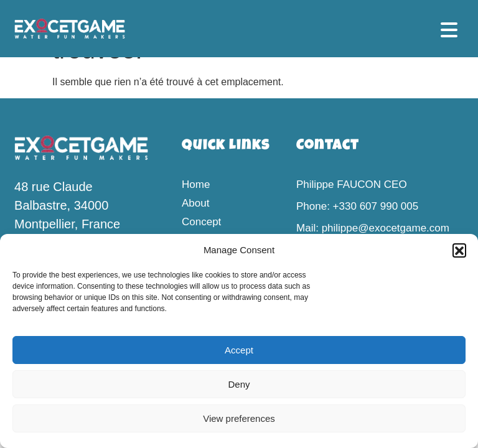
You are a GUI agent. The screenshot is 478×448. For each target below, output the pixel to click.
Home (196, 184)
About (195, 203)
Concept (201, 222)
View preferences (239, 418)
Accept (239, 350)
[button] (459, 250)
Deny (239, 384)
